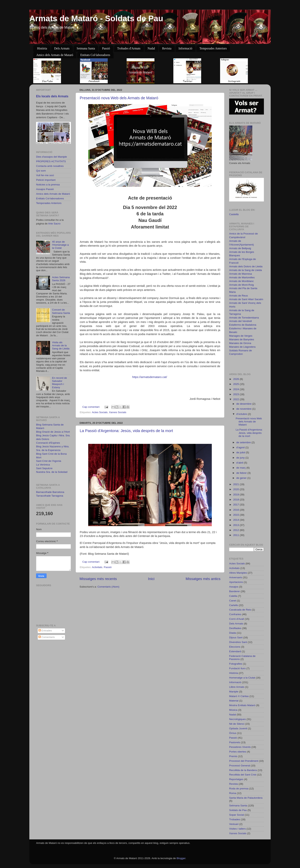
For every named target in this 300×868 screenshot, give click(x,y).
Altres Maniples (238, 573)
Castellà (234, 214)
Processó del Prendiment (244, 761)
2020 (236, 489)
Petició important (46, 180)
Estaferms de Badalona (243, 325)
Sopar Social (237, 815)
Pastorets (235, 742)
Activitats (97, 567)
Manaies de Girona (240, 343)
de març (241, 468)
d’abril (240, 463)
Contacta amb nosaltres (50, 166)
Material (234, 701)
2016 (236, 510)
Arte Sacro (54, 224)
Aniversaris (236, 577)
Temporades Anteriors (213, 48)
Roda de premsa (239, 789)
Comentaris (47, 637)
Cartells (234, 605)
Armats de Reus (239, 296)
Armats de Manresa (241, 274)
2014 (236, 520)
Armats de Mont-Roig (242, 285)
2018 (236, 500)
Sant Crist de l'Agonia (49, 461)
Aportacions (236, 582)
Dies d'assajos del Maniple (51, 157)
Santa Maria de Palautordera (246, 798)
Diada (233, 633)
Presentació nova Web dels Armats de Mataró (119, 98)
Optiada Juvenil (238, 728)
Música (233, 710)
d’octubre (242, 414)
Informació (185, 48)
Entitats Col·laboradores (95, 55)
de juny (241, 458)
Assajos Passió (45, 189)
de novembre (244, 409)
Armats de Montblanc (242, 281)
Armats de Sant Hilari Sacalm (246, 299)
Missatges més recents (98, 579)
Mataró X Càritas (239, 696)
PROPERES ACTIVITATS (51, 161)
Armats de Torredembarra (244, 318)
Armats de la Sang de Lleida (246, 270)
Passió (106, 48)
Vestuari (234, 824)
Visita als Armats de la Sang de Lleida (61, 345)
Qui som (41, 171)
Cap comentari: (92, 407)
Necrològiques (237, 719)
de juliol (241, 452)
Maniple (234, 692)
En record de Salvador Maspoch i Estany (59, 383)
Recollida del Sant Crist (243, 775)
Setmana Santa (86, 48)
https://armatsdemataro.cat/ (150, 377)
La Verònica (43, 465)
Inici (151, 579)
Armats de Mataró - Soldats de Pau (96, 18)
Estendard (235, 651)
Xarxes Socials (118, 412)
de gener (242, 478)
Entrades (45, 631)
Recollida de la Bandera (243, 770)
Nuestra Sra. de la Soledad (52, 472)
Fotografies (236, 664)
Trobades (235, 819)
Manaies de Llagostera (242, 347)
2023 (236, 394)
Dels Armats (62, 48)
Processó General (240, 766)
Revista (167, 48)
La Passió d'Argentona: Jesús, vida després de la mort (126, 431)
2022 (236, 399)
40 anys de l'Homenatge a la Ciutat (60, 245)
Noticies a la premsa (48, 185)
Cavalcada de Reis (240, 610)
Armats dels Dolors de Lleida (246, 266)
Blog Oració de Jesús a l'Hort (53, 432)
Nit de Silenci (237, 724)
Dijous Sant (236, 637)
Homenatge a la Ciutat (242, 678)
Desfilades (235, 628)
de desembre (244, 404)
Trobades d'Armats (129, 48)
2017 (236, 505)
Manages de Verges (241, 336)
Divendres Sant (238, 642)
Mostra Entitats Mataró (242, 705)
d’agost (241, 447)
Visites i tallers (237, 829)
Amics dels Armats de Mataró (55, 55)
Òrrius (233, 733)
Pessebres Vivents (240, 747)
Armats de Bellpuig (240, 248)
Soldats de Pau (238, 810)
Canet (233, 601)
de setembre (244, 442)
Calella (233, 596)
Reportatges (236, 779)
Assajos (234, 587)
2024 (236, 389)
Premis (233, 756)
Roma (233, 793)
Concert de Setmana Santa (61, 311)
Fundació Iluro (237, 668)
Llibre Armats (237, 687)
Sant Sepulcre (44, 468)
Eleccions (235, 647)
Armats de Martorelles (242, 277)
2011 (236, 535)
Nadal (151, 48)
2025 (236, 384)
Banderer (235, 591)
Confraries (235, 614)
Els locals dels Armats (52, 96)
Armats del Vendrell (240, 321)
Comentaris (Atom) (108, 587)
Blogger (181, 858)
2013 (236, 525)
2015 (236, 515)
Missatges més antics (203, 579)
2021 (236, 484)
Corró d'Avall (237, 619)
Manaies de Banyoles (242, 339)
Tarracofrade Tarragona (50, 496)
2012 (236, 530)
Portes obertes (238, 752)
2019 (236, 495)
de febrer (242, 473)
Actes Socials (100, 412)
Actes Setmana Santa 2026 (61, 279)
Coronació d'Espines (48, 443)
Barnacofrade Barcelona (50, 492)
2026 (236, 379)
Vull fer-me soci (45, 175)
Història (42, 48)
